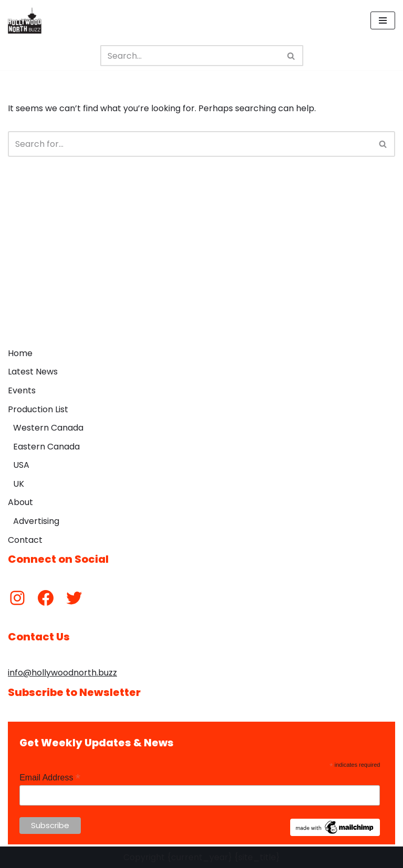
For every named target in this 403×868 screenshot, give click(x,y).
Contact (25, 540)
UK (19, 484)
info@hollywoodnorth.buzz (62, 673)
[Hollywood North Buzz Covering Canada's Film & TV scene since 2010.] (25, 20)
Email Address (50, 778)
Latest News (33, 372)
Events (22, 390)
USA (21, 465)
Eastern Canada (46, 447)
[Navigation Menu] (383, 20)
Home (20, 353)
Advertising (36, 521)
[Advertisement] (201, 264)
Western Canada (48, 428)
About (20, 502)
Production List (38, 409)
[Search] (190, 56)
